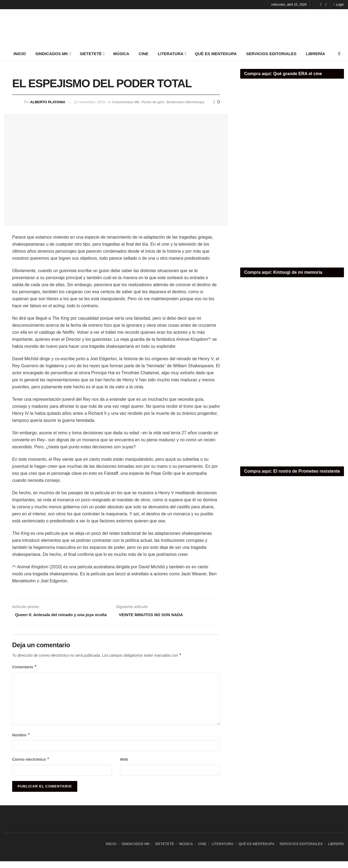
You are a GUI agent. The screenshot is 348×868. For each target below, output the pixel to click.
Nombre (21, 742)
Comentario (24, 674)
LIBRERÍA (315, 54)
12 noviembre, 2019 (90, 102)
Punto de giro (153, 102)
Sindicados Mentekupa (185, 102)
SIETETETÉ (91, 54)
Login (339, 5)
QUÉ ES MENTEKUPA (216, 54)
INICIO (20, 54)
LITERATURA (171, 54)
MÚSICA (121, 54)
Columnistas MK (126, 102)
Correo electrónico (31, 766)
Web (124, 766)
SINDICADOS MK (52, 54)
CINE (143, 54)
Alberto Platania (48, 102)
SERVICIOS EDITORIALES (271, 54)
